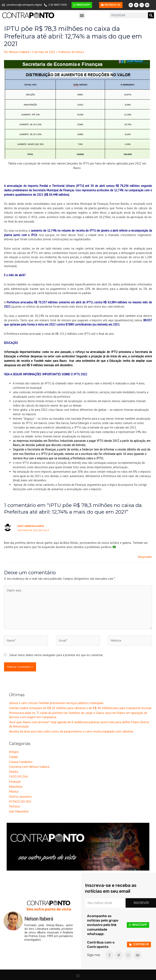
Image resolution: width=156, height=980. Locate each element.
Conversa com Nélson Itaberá (28, 757)
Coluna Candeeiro (20, 752)
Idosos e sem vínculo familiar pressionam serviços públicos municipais (54, 697)
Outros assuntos (20, 784)
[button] (82, 15)
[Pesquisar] (151, 15)
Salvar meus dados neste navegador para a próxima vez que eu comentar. (56, 649)
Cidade (13, 747)
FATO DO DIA (18, 766)
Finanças (15, 770)
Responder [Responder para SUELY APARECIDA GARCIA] (145, 556)
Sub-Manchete (18, 797)
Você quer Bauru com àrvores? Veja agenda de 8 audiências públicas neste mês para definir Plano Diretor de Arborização (78, 716)
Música (13, 779)
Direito (13, 761)
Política (14, 793)
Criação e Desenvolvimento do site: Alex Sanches (124, 975)
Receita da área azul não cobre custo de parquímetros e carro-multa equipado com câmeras (68, 723)
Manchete (15, 775)
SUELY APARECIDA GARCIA (31, 525)
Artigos (14, 743)
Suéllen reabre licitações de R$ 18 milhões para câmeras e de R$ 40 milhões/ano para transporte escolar (76, 701)
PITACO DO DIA (19, 788)
